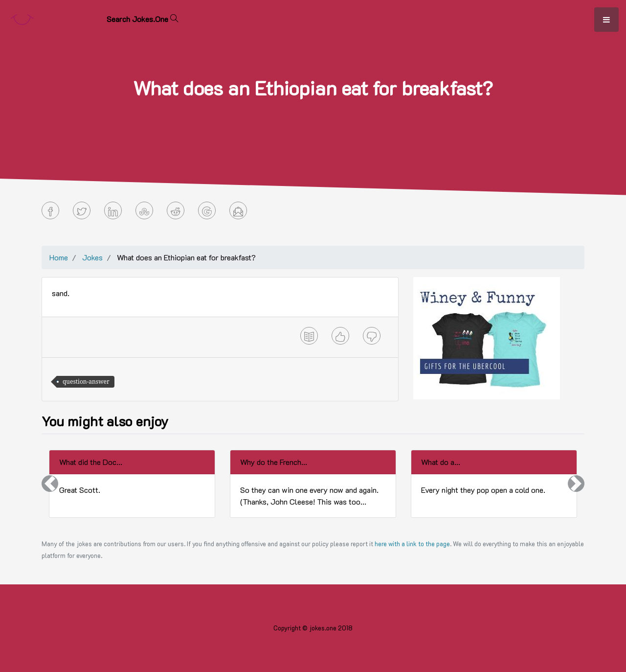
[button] (50, 484)
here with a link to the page (412, 544)
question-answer (86, 382)
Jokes (92, 257)
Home (59, 257)
